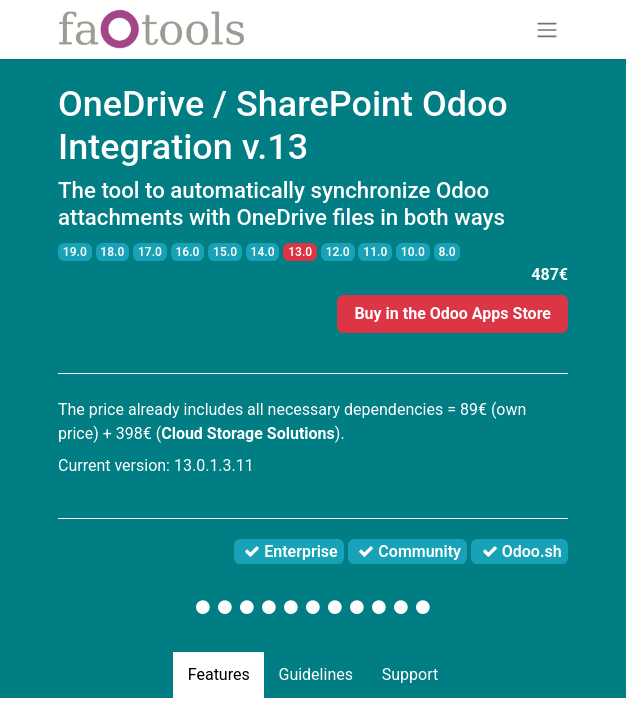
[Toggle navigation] (547, 29)
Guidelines (315, 674)
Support (410, 674)
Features (219, 674)
